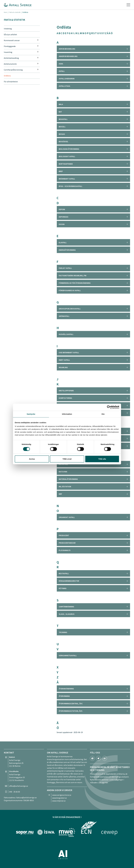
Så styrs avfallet (10, 34)
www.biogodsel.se (59, 798)
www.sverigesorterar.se (62, 795)
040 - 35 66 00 (15, 792)
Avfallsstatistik (10, 64)
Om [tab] (103, 414)
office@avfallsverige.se (19, 786)
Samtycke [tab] (31, 414)
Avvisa (32, 459)
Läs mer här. (103, 782)
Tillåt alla (102, 459)
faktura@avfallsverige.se (26, 798)
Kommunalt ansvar (12, 40)
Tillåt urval (67, 459)
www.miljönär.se (59, 801)
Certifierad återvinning (13, 70)
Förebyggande (10, 46)
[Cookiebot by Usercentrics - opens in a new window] (109, 407)
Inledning (8, 29)
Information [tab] (67, 414)
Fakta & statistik (15, 12)
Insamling (8, 52)
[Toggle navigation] (128, 5)
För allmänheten (11, 82)
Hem (5, 12)
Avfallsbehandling (11, 58)
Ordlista (7, 76)
